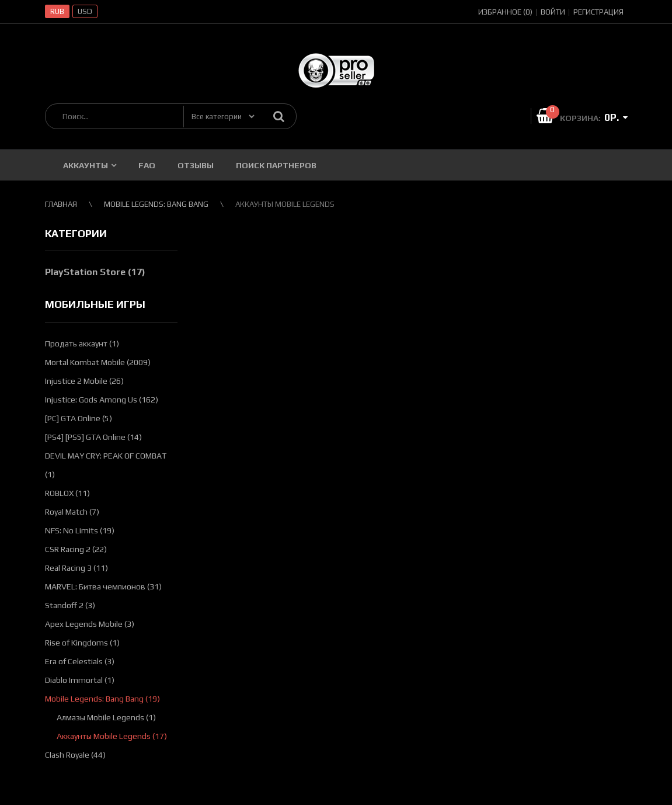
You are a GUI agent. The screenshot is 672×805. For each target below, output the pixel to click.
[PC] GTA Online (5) (79, 418)
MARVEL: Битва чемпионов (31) (103, 587)
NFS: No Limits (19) (80, 530)
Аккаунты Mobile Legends (285, 204)
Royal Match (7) (72, 512)
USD (85, 11)
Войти (553, 12)
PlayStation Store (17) (95, 272)
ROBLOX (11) (67, 493)
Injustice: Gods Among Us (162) (102, 400)
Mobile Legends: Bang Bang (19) (102, 699)
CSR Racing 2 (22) (76, 549)
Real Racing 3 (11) (76, 568)
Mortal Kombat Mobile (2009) (98, 362)
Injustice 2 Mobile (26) (84, 381)
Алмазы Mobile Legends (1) (106, 717)
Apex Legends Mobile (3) (90, 624)
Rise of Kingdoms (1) (82, 643)
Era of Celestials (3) (80, 661)
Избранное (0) (505, 12)
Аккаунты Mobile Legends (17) (112, 736)
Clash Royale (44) (75, 755)
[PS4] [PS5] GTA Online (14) (93, 437)
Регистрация (598, 12)
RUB (57, 11)
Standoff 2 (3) (70, 605)
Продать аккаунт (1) (82, 343)
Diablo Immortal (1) (80, 680)
